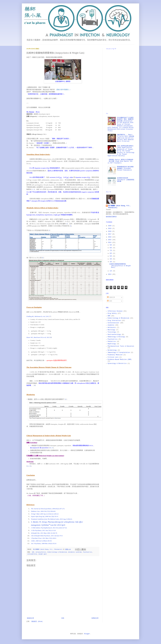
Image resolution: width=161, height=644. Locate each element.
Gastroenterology (114, 335)
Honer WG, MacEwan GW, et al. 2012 (38, 337)
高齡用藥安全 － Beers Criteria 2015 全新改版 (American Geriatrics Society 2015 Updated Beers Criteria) (126, 138)
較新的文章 (30, 618)
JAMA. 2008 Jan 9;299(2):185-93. (42, 541)
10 (50, 448)
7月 (111, 251)
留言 (110, 301)
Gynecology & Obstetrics (117, 364)
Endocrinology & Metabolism (57, 552)
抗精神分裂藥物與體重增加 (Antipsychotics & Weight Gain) (120, 266)
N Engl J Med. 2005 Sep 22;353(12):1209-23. (45, 514)
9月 (111, 245)
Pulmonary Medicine (115, 355)
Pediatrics (112, 342)
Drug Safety (112, 313)
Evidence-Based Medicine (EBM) (120, 360)
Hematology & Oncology (116, 337)
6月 (111, 253)
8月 (111, 248)
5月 (111, 256)
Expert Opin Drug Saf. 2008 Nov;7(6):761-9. (45, 516)
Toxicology (112, 332)
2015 (110, 240)
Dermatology (112, 350)
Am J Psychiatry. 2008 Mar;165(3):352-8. (44, 543)
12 (28, 466)
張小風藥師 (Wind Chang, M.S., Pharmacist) (119, 207)
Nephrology (112, 344)
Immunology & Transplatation (119, 353)
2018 (110, 231)
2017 (110, 234)
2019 (110, 229)
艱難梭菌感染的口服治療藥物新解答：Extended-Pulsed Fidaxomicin (125, 168)
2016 (110, 237)
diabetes (111, 325)
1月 (111, 271)
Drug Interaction (114, 321)
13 (30, 466)
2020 (110, 226)
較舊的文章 (95, 618)
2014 (110, 243)
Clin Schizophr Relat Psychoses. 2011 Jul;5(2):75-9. (47, 536)
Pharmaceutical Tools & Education (121, 346)
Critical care (113, 357)
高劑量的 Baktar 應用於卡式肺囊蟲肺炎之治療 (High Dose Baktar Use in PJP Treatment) (120, 161)
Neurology (111, 330)
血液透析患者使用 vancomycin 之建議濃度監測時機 (126, 180)
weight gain (43, 554)
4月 (111, 259)
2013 (110, 274)
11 (52, 448)
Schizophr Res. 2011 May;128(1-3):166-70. (44, 533)
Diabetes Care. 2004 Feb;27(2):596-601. (43, 511)
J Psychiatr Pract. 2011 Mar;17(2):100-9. (44, 538)
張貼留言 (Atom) (37, 622)
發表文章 (111, 297)
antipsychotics (41, 552)
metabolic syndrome (75, 552)
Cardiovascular (113, 323)
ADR (33, 552)
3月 (111, 262)
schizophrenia (32, 554)
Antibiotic (112, 328)
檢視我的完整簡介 (111, 217)
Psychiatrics (88, 552)
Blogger (87, 634)
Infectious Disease (115, 311)
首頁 (63, 618)
